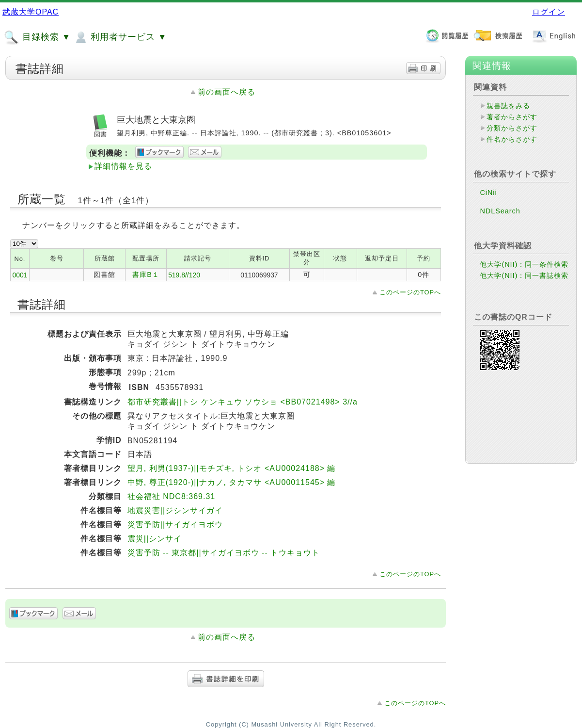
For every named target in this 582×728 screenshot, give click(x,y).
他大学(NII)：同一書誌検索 (524, 275)
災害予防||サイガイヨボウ (175, 525)
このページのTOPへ (410, 292)
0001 (20, 275)
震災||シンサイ (155, 539)
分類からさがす (512, 128)
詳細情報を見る (123, 166)
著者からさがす (512, 117)
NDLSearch (500, 211)
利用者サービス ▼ (120, 37)
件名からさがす (512, 139)
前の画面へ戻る (227, 92)
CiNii (488, 193)
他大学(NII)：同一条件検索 (524, 264)
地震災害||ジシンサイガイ (175, 510)
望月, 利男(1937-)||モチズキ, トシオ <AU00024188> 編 (232, 468)
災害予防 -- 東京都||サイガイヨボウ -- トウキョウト (224, 553)
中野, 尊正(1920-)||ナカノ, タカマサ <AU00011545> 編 (232, 482)
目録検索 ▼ (37, 37)
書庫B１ (146, 275)
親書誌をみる (508, 106)
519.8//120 (184, 275)
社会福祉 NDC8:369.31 (171, 496)
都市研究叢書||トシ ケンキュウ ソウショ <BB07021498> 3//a (243, 402)
